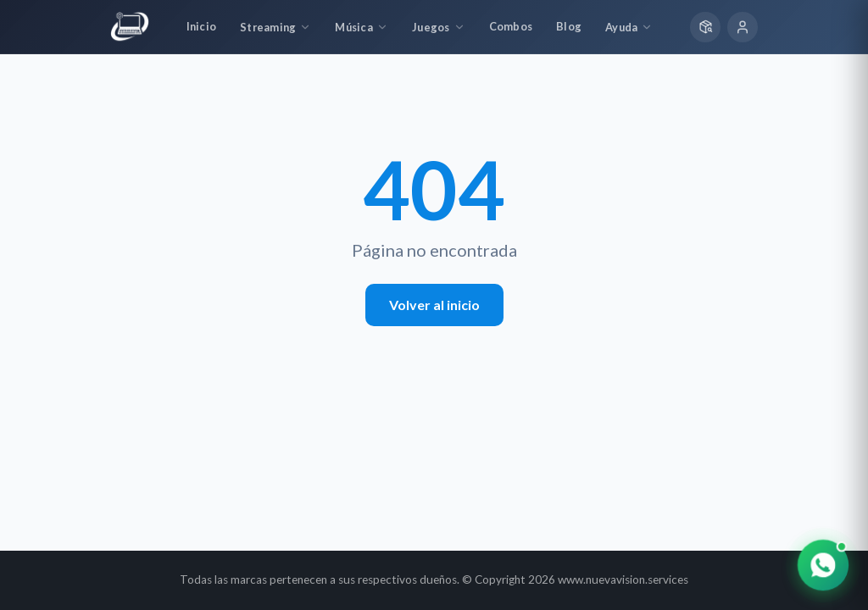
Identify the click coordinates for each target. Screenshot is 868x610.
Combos (511, 26)
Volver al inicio (434, 305)
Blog (569, 26)
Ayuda (629, 27)
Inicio (202, 26)
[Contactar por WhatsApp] (823, 565)
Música (362, 27)
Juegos (439, 27)
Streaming (275, 27)
